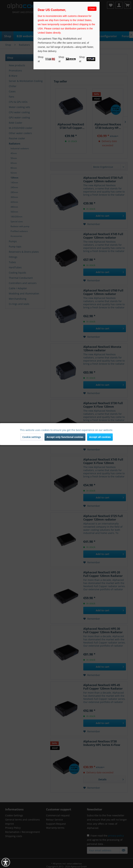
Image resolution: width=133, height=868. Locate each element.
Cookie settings (32, 437)
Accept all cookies (100, 437)
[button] (6, 862)
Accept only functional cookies (65, 437)
